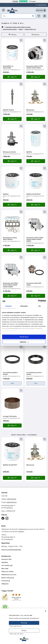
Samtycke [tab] (9, 306)
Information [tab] (24, 306)
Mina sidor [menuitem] (5, 569)
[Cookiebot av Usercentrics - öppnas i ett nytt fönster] (38, 301)
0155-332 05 (12, 499)
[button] (3, 10)
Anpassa (24, 342)
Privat (24, 631)
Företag (24, 623)
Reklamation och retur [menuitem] (9, 575)
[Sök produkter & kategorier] (18, 16)
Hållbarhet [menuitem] (5, 584)
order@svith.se (42, 5)
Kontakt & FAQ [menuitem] (6, 559)
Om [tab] (40, 306)
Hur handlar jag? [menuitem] (7, 565)
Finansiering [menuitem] (6, 581)
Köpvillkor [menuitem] (5, 562)
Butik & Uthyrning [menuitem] (8, 578)
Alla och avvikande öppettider (11, 550)
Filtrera (13, 35)
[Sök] (33, 16)
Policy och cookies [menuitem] (7, 572)
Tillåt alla (24, 337)
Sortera (36, 35)
